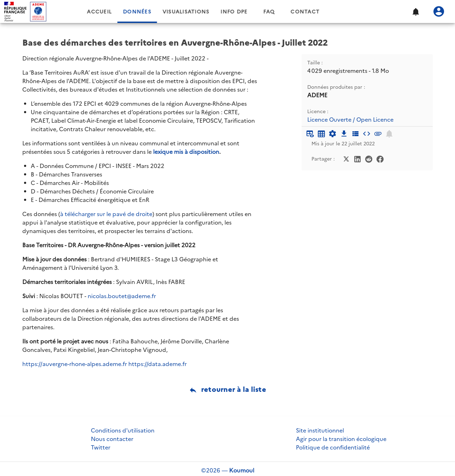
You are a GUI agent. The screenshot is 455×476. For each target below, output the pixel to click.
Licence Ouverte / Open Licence (350, 120)
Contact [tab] (329, 12)
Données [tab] (161, 12)
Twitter (101, 447)
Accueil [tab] (123, 12)
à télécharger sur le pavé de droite (106, 214)
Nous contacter (112, 439)
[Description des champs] (355, 134)
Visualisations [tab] (210, 12)
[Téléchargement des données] (344, 134)
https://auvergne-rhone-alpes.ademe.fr (75, 364)
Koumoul (242, 470)
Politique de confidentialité (333, 447)
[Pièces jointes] (378, 134)
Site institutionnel (320, 430)
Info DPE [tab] (258, 12)
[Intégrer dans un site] (367, 134)
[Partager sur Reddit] (369, 158)
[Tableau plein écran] (321, 134)
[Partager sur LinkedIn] (357, 158)
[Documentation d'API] (333, 134)
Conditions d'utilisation (123, 430)
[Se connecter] (439, 12)
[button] (415, 12)
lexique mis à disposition (186, 152)
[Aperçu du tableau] (310, 134)
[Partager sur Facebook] (380, 158)
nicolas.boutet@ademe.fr (122, 296)
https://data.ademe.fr (157, 364)
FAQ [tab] (293, 12)
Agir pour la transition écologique (341, 439)
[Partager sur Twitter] (346, 158)
